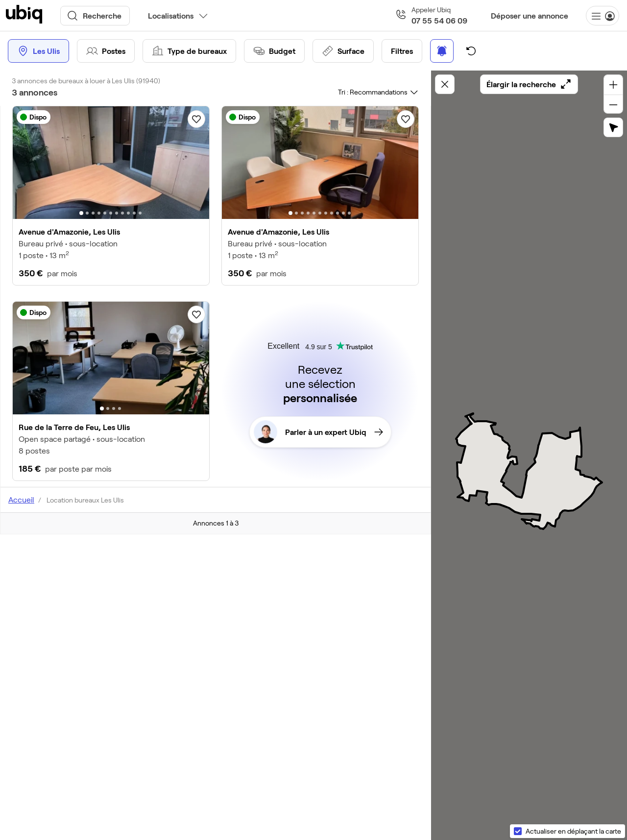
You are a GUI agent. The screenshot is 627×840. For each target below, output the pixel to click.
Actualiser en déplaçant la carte (573, 831)
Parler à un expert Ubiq (318, 432)
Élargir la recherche (529, 84)
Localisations (171, 15)
